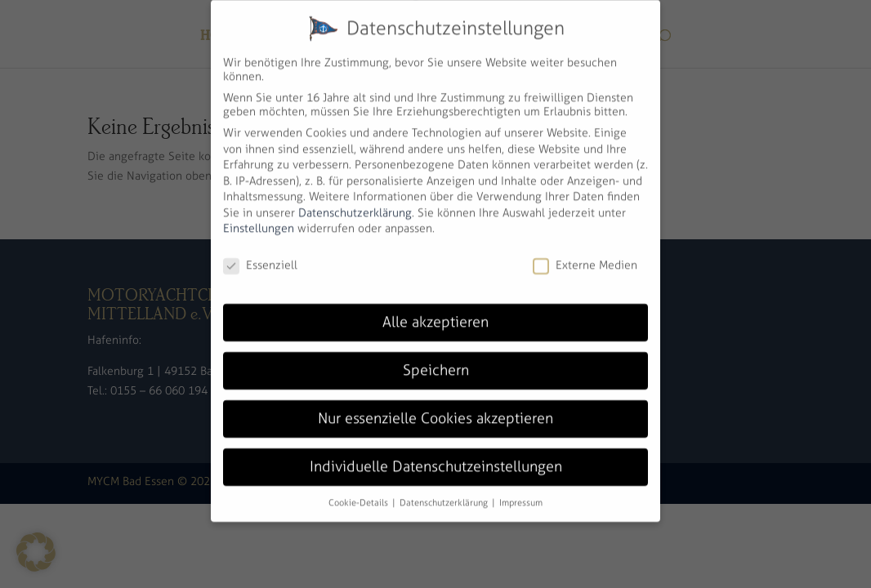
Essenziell (260, 253)
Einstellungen (259, 216)
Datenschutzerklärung (355, 200)
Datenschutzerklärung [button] (445, 489)
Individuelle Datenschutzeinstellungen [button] (436, 453)
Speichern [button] (436, 357)
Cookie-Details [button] (360, 489)
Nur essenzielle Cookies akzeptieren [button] (435, 405)
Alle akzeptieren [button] (435, 309)
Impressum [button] (521, 489)
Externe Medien (585, 253)
